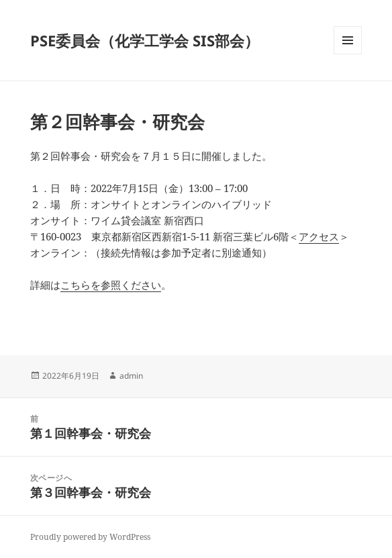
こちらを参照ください (111, 285)
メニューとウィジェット (348, 54)
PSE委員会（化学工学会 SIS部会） (145, 40)
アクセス (319, 236)
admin (131, 376)
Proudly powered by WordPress (90, 537)
